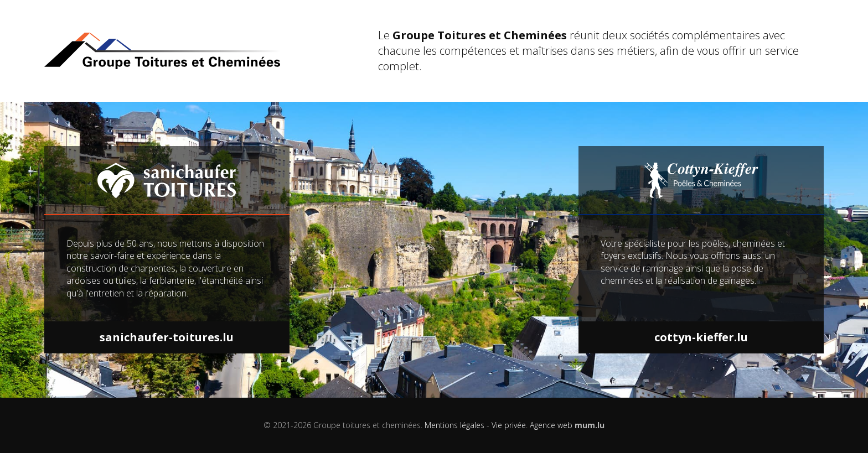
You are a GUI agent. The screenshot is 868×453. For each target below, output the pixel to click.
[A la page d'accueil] (200, 51)
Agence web (551, 425)
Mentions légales (454, 425)
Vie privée (509, 425)
